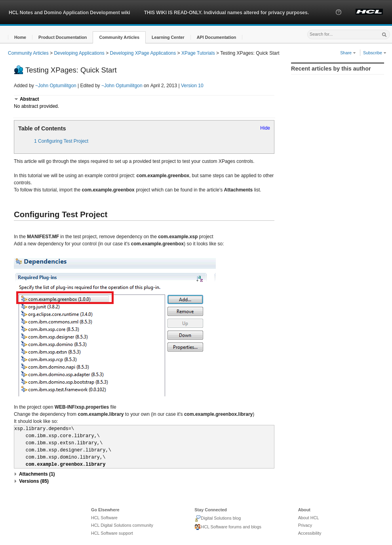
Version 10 (192, 86)
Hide (265, 128)
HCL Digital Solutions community (122, 525)
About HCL (309, 518)
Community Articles (28, 53)
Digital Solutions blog (218, 518)
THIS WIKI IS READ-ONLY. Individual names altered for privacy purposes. (226, 13)
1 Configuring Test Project (61, 141)
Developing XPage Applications (143, 53)
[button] (339, 19)
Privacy (305, 525)
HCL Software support (112, 533)
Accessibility (310, 533)
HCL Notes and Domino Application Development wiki (69, 13)
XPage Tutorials (198, 53)
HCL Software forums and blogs (228, 527)
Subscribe (375, 53)
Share (348, 53)
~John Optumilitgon (56, 86)
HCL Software (104, 518)
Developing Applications (79, 53)
